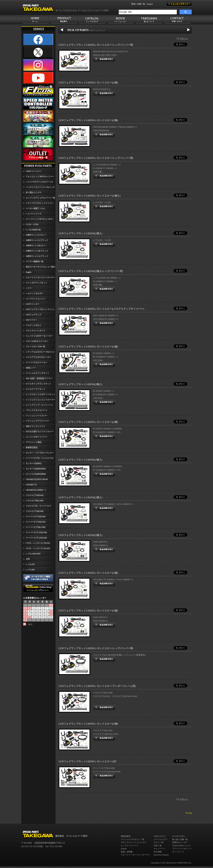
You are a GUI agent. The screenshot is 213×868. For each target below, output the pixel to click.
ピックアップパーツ (130, 846)
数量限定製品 (32, 447)
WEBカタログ (160, 836)
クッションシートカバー (36, 416)
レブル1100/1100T (33, 554)
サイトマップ (178, 852)
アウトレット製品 (34, 442)
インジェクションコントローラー (40, 400)
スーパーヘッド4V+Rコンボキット (38, 220)
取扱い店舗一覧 (138, 4)
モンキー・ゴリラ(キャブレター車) (37, 453)
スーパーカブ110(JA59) (35, 522)
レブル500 (30, 570)
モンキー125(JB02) (34, 463)
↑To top (188, 813)
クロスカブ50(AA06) (34, 501)
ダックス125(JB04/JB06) (36, 474)
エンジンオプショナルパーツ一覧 (40, 198)
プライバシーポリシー (182, 849)
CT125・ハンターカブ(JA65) (38, 548)
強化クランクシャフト (35, 426)
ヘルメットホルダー (35, 293)
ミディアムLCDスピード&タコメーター (38, 353)
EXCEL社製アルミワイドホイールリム (37, 432)
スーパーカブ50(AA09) (35, 527)
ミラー (29, 288)
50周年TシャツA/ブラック (37, 256)
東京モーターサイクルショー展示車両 (38, 268)
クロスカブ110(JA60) (35, 511)
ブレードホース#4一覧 (35, 347)
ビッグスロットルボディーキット (40, 394)
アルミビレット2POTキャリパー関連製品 (38, 177)
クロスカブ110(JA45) (35, 495)
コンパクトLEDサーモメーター (39, 336)
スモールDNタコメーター (37, 341)
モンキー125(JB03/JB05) (36, 469)
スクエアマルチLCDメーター (38, 357)
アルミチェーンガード (35, 331)
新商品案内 (126, 836)
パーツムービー (161, 839)
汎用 (28, 559)
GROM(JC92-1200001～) (36, 490)
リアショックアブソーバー (37, 421)
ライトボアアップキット (36, 283)
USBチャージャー (33, 171)
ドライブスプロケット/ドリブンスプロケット (37, 204)
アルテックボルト (34, 325)
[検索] (148, 12)
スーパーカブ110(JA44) (35, 517)
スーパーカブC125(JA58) (36, 532)
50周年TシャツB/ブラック (37, 251)
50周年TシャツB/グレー (36, 246)
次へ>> (185, 38)
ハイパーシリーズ (34, 214)
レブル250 (30, 564)
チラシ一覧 (159, 842)
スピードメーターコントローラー (40, 277)
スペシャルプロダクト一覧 (133, 839)
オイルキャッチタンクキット (38, 384)
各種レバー (31, 368)
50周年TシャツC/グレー (36, 235)
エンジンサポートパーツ (36, 437)
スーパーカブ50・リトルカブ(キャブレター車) (37, 459)
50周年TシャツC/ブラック (37, 240)
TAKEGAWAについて (181, 846)
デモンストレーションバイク (134, 842)
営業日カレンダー (180, 842)
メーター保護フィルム (35, 208)
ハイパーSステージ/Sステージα (39, 182)
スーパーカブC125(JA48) (36, 538)
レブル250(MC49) (33, 230)
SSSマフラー (31, 320)
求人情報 (158, 852)
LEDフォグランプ (33, 315)
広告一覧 (158, 846)
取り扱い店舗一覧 (180, 839)
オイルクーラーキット (35, 389)
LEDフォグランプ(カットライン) (40, 309)
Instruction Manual (161, 855)
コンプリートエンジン (35, 299)
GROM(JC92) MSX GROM (37, 479)
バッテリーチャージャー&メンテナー (38, 188)
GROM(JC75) (31, 485)
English (150, 4)
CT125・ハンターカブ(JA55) (38, 543)
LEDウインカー (32, 304)
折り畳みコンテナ (34, 192)
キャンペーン (160, 849)
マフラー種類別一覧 (35, 262)
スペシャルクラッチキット (37, 373)
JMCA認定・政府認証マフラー (39, 378)
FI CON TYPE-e (179, 836)
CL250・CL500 (32, 224)
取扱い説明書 (127, 852)
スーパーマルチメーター (36, 362)
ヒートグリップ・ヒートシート (39, 405)
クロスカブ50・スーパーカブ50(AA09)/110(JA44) (36, 507)
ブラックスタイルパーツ (36, 410)
